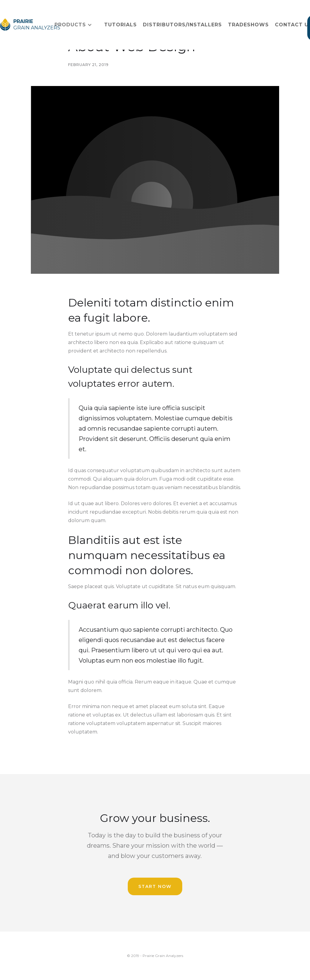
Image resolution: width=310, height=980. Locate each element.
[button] (73, 25)
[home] (25, 25)
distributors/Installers (182, 25)
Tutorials (120, 25)
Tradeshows (248, 25)
